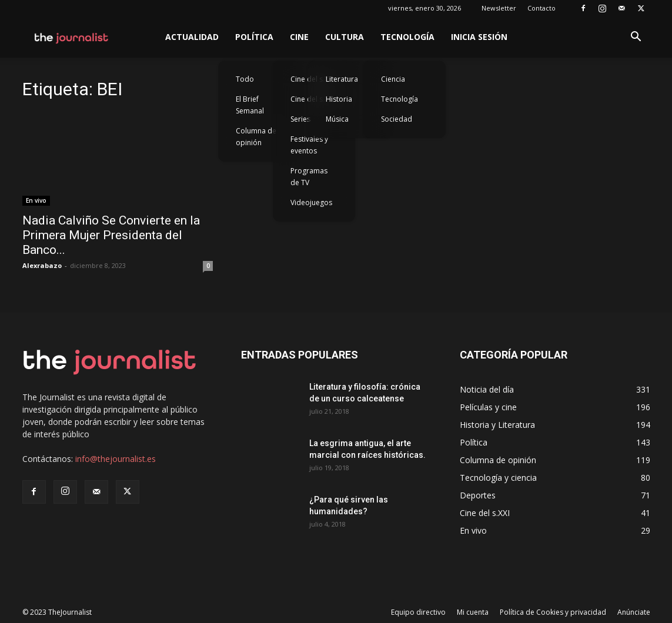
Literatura (342, 79)
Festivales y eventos (309, 145)
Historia (339, 99)
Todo (245, 79)
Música (337, 119)
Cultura (345, 37)
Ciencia (393, 79)
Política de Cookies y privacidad (553, 612)
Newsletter (499, 8)
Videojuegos (311, 202)
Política (254, 37)
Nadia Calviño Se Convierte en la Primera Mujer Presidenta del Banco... (111, 235)
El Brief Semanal (250, 105)
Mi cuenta (473, 612)
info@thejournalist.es (116, 459)
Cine (299, 37)
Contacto (541, 8)
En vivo (36, 200)
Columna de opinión (256, 137)
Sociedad (397, 119)
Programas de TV (309, 177)
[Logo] (72, 37)
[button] (636, 38)
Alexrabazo (42, 265)
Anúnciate (634, 612)
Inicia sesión (479, 37)
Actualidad (192, 37)
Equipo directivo (418, 612)
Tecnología (407, 37)
